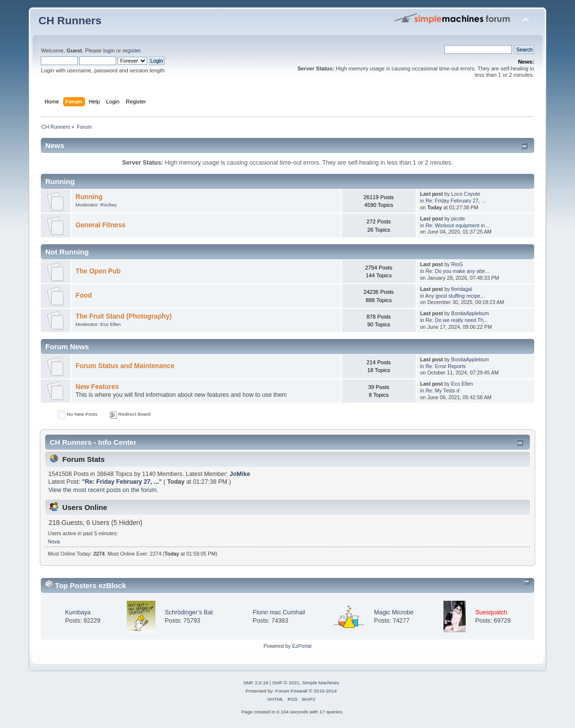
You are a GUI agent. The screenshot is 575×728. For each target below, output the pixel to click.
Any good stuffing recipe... (455, 296)
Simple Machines (321, 683)
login (109, 51)
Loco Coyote (465, 194)
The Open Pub (98, 271)
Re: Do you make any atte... (457, 271)
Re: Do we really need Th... (457, 320)
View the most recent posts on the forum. (103, 490)
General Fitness (101, 225)
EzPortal (302, 646)
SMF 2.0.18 (256, 683)
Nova (54, 542)
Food (84, 296)
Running (89, 197)
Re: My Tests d (442, 390)
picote (458, 219)
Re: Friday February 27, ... (456, 201)
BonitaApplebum (470, 313)
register (131, 51)
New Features (97, 387)
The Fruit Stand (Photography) (124, 316)
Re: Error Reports (446, 366)
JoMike (240, 474)
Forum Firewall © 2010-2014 (306, 691)
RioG (457, 264)
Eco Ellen (110, 324)
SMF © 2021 (286, 683)
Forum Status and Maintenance (125, 366)
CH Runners (70, 21)
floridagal (462, 289)
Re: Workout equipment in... (457, 225)
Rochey (108, 205)
